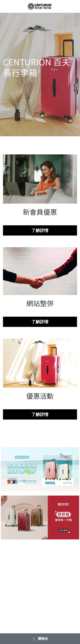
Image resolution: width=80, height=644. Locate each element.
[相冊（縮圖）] (40, 469)
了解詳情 (40, 230)
